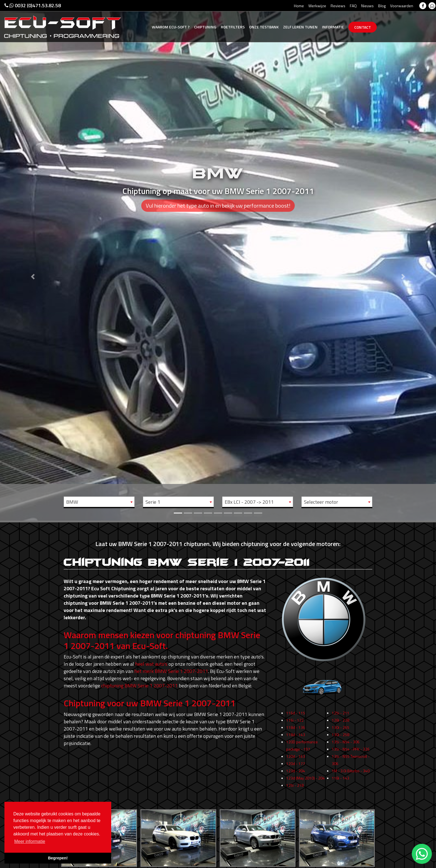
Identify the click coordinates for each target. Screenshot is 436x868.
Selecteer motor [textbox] (321, 502)
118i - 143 (340, 795)
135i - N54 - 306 (346, 758)
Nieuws (367, 6)
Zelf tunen (300, 27)
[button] (33, 260)
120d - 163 (296, 773)
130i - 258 (340, 751)
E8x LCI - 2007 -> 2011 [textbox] (249, 502)
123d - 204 (296, 787)
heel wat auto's (151, 664)
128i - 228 (340, 737)
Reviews (338, 6)
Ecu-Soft (171, 27)
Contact (363, 27)
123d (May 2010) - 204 (305, 795)
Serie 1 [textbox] (153, 502)
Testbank (264, 27)
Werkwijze (317, 6)
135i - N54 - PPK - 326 (351, 766)
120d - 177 (296, 780)
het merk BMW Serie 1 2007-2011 (171, 671)
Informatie (333, 27)
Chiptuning (205, 27)
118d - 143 (296, 751)
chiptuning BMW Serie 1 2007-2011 (139, 686)
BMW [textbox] (72, 502)
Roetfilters (233, 27)
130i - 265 (340, 744)
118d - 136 (296, 744)
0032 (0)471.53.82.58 (33, 5)
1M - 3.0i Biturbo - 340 (351, 787)
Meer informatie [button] (30, 841)
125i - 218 (295, 802)
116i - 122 (295, 737)
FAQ (353, 6)
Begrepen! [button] (58, 858)
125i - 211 (340, 730)
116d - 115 (296, 730)
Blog (382, 6)
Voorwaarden (402, 6)
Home (299, 6)
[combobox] (99, 502)
